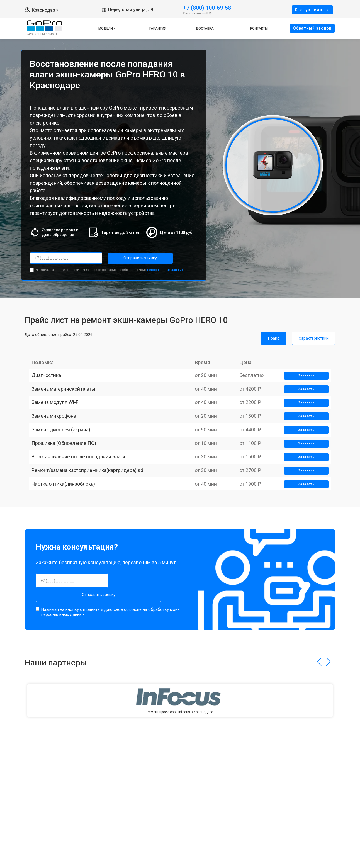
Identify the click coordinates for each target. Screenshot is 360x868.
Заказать (304, 382)
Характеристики (314, 336)
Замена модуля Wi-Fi (58, 421)
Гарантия (158, 28)
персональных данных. (165, 268)
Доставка (205, 28)
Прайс (274, 336)
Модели (106, 28)
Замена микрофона (57, 440)
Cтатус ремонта (312, 10)
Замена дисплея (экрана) (64, 459)
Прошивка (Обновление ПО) (67, 479)
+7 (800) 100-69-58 (207, 7)
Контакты (259, 28)
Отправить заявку (130, 258)
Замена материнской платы (66, 401)
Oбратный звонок (312, 28)
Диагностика (49, 382)
